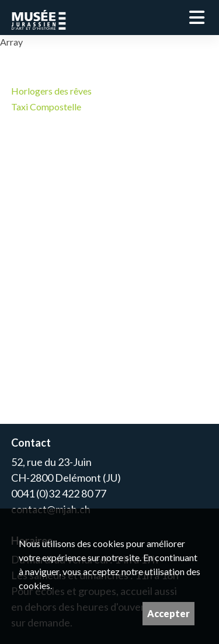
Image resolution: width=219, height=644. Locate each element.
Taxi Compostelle (46, 107)
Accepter (168, 613)
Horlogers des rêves (51, 91)
